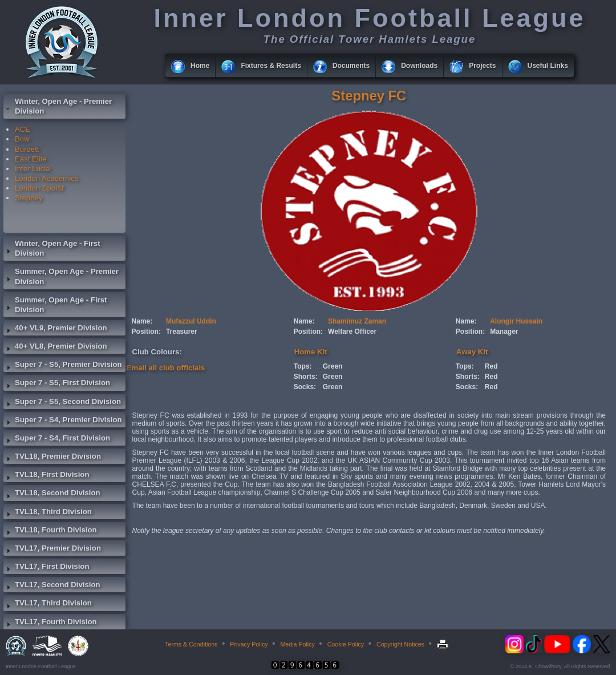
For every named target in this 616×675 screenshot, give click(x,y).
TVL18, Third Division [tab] (48, 513)
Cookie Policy (346, 644)
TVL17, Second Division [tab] (52, 586)
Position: (146, 332)
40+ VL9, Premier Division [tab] (55, 329)
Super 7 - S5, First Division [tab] (57, 384)
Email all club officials (166, 368)
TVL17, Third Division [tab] (48, 604)
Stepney (29, 198)
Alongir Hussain (516, 321)
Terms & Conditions (191, 644)
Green (333, 366)
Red (491, 366)
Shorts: (306, 377)
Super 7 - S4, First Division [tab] (57, 439)
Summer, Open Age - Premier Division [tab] (61, 276)
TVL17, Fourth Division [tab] (50, 623)
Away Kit (472, 352)
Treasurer (182, 332)
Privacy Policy (249, 644)
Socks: (305, 387)
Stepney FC (369, 96)
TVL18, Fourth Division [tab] (50, 531)
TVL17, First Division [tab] (46, 568)
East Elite (31, 159)
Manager (504, 332)
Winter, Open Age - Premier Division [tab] (58, 106)
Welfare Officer (352, 332)
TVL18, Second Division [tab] (52, 494)
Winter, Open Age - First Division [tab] (52, 248)
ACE (23, 129)
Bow (22, 139)
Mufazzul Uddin (191, 321)
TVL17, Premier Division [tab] (52, 549)
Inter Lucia (33, 169)
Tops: (303, 366)
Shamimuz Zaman (357, 321)
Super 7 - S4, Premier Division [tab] (63, 421)
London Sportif (39, 188)
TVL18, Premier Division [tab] (52, 458)
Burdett (27, 149)
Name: (142, 321)
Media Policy (297, 644)
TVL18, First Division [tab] (46, 476)
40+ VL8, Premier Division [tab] (55, 347)
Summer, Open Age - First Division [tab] (55, 305)
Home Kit (311, 352)
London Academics (46, 178)
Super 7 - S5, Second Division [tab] (62, 403)
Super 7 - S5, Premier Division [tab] (63, 366)
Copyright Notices (400, 644)
